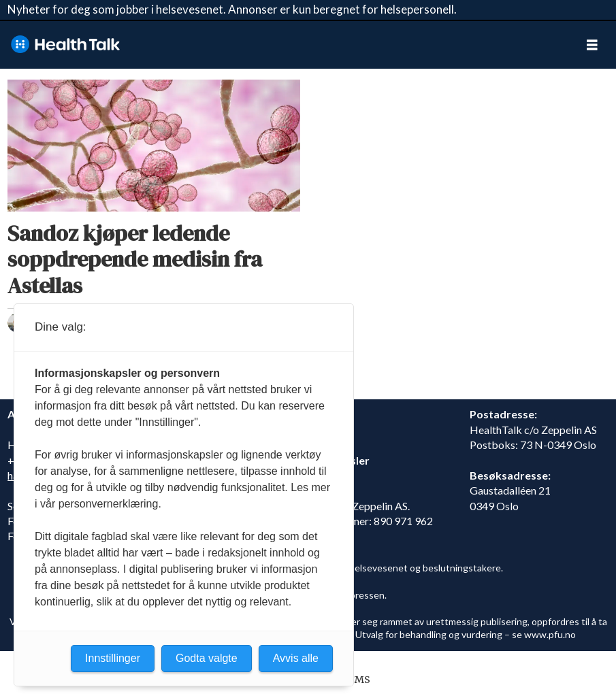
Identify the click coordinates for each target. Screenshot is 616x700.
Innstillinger (113, 658)
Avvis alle (296, 658)
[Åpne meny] (592, 45)
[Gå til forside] (65, 45)
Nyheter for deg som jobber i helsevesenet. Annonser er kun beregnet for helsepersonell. (232, 9)
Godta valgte (207, 658)
